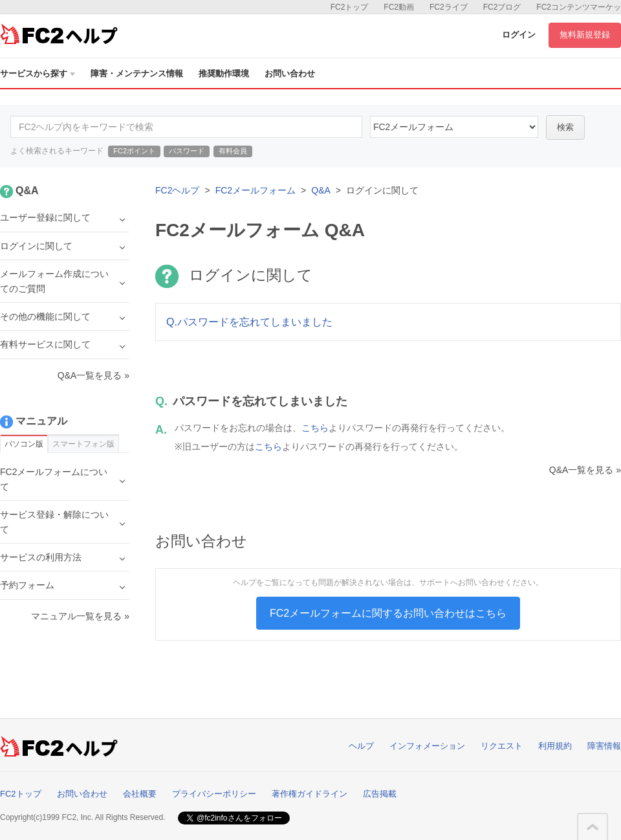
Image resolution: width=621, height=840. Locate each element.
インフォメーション (427, 746)
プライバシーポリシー (214, 794)
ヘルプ (361, 746)
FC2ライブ (449, 7)
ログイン (519, 35)
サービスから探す (38, 73)
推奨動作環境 (224, 73)
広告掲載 (380, 794)
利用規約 (555, 746)
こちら (315, 428)
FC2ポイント (134, 151)
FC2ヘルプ (177, 190)
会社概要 (140, 794)
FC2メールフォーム (256, 190)
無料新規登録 (585, 35)
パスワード (187, 151)
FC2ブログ (502, 7)
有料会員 (233, 151)
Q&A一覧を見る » (585, 470)
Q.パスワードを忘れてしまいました (249, 322)
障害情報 (604, 746)
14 (454, 127)
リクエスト (502, 746)
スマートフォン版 (83, 444)
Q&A (321, 190)
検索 (565, 127)
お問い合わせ (290, 73)
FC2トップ (350, 7)
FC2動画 (399, 7)
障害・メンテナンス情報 (137, 73)
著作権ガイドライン (310, 794)
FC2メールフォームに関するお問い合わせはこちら (388, 613)
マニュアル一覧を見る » (80, 616)
